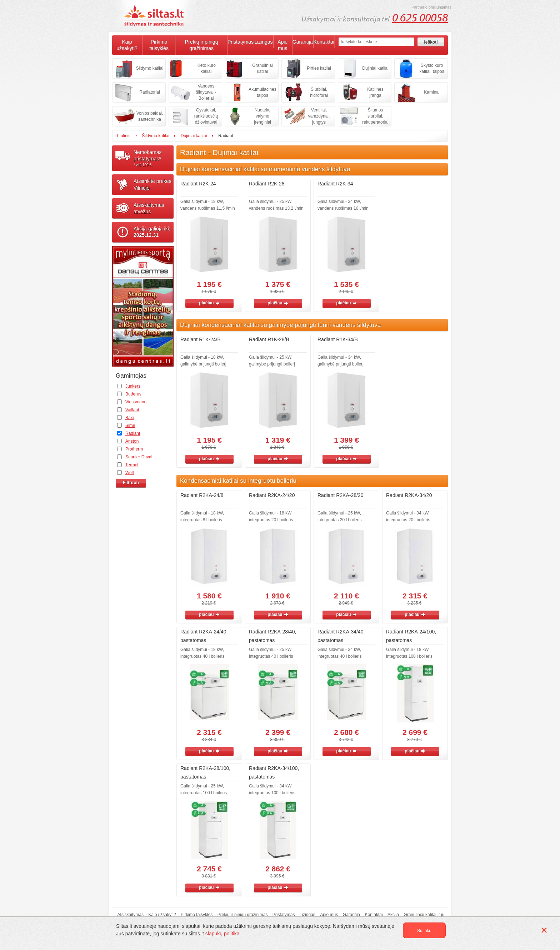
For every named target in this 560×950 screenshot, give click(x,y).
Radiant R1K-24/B (201, 339)
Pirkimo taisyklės (159, 45)
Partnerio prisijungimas (431, 7)
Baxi (129, 418)
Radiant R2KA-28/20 (340, 495)
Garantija (303, 42)
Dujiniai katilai (375, 68)
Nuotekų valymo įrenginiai (262, 116)
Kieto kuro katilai (206, 68)
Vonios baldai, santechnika (150, 116)
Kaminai (432, 92)
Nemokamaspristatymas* (154, 158)
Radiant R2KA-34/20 (409, 495)
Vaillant (132, 410)
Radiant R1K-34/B (338, 339)
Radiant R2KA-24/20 (272, 495)
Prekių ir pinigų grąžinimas (202, 45)
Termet (132, 465)
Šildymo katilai (150, 68)
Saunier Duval (139, 457)
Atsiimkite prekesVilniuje (152, 184)
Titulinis (123, 136)
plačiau (209, 303)
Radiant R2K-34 (335, 184)
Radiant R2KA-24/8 (202, 495)
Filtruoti (131, 483)
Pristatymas (241, 42)
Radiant (133, 433)
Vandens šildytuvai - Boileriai (206, 92)
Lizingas (263, 42)
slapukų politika (222, 934)
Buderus (133, 394)
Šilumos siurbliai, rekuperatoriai (375, 116)
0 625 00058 (420, 18)
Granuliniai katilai (262, 68)
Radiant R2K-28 (267, 184)
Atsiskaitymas (131, 915)
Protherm (134, 449)
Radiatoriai (149, 92)
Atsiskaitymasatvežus (149, 208)
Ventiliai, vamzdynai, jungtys (319, 116)
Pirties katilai (319, 68)
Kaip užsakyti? (127, 45)
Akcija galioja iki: (152, 232)
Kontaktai (324, 42)
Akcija (393, 915)
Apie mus (282, 45)
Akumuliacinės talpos (262, 92)
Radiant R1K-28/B (269, 339)
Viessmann (136, 402)
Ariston (132, 441)
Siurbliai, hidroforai (319, 92)
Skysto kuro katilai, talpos (432, 68)
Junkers (133, 386)
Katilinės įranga (375, 92)
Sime (130, 426)
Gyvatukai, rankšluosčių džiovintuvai (206, 116)
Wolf (130, 473)
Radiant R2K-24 (198, 184)
